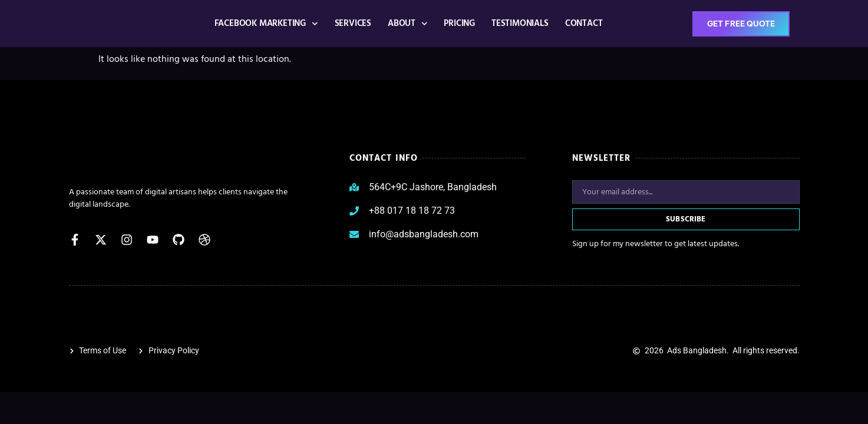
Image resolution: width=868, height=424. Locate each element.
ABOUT (407, 24)
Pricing (459, 23)
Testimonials (520, 23)
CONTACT (583, 23)
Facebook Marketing (266, 24)
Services (352, 23)
